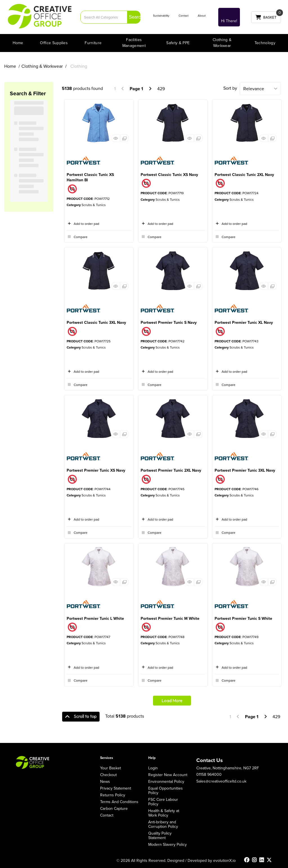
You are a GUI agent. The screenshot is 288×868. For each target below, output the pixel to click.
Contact (184, 15)
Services (107, 758)
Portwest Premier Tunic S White (243, 618)
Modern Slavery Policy (167, 844)
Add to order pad (83, 224)
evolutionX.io (224, 860)
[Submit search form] (134, 17)
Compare (77, 237)
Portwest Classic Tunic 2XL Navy (244, 175)
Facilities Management (134, 43)
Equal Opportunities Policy (166, 790)
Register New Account (168, 775)
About (202, 15)
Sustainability (161, 15)
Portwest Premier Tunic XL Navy (244, 322)
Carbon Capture (114, 808)
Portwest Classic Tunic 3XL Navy (96, 322)
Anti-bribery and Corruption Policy (163, 824)
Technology (265, 43)
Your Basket (111, 768)
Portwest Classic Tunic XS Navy (169, 175)
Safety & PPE (178, 43)
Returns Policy (113, 795)
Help (152, 758)
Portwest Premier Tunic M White (170, 618)
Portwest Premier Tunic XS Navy (96, 470)
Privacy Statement (116, 788)
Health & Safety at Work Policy (164, 813)
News (105, 781)
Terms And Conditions (119, 802)
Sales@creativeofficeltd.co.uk (221, 781)
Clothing (79, 66)
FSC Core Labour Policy (163, 802)
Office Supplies (54, 43)
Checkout (108, 775)
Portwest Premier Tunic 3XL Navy (245, 470)
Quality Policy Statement (160, 835)
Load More (172, 700)
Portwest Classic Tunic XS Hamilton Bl (90, 177)
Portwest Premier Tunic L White (95, 618)
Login (153, 768)
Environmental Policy (166, 781)
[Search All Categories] (110, 17)
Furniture (93, 43)
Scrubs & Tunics (94, 205)
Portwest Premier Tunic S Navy (169, 322)
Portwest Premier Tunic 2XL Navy (171, 470)
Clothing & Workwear (222, 43)
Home (18, 43)
